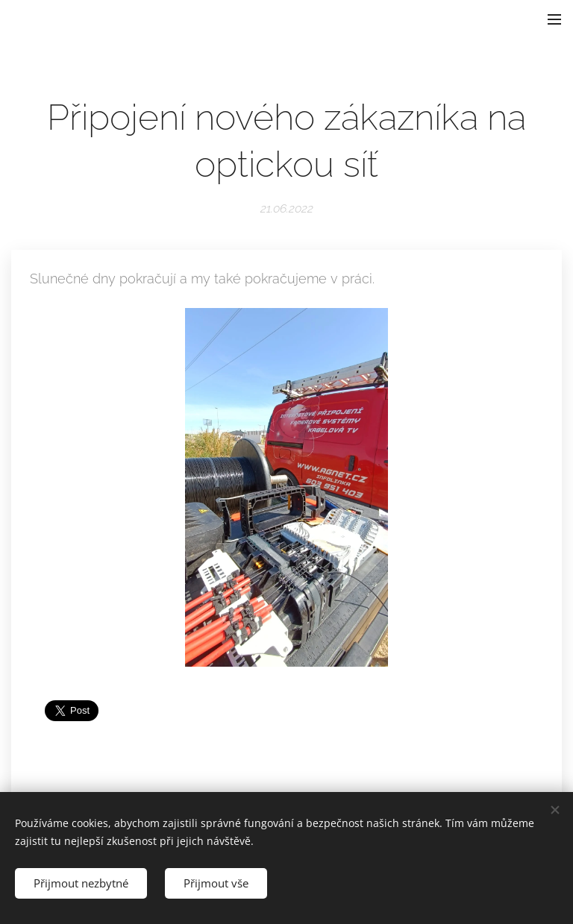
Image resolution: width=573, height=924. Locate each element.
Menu (554, 19)
